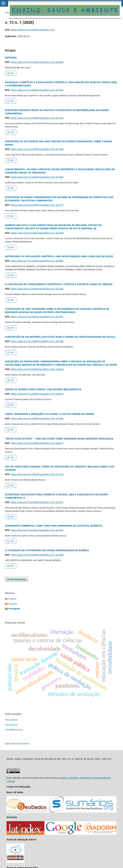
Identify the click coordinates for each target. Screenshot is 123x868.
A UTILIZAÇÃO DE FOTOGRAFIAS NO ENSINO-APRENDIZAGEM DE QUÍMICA (47, 550)
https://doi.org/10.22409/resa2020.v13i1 (33, 30)
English (12, 599)
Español (13, 604)
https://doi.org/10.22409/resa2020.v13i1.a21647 (37, 317)
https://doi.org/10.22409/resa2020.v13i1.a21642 (37, 289)
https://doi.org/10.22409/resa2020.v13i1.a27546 (37, 149)
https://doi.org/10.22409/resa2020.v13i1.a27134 (37, 474)
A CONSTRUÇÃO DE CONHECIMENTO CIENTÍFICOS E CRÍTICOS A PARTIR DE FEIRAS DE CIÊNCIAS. (59, 284)
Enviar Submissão (16, 579)
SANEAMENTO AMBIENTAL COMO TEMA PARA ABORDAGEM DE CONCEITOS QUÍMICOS (54, 526)
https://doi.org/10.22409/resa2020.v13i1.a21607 (37, 177)
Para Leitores (11, 720)
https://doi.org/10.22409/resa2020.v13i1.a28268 (37, 369)
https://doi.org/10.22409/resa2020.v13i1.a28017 (37, 443)
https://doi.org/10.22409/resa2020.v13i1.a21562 (37, 90)
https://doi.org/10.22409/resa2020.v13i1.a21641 (37, 530)
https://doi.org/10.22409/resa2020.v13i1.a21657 (37, 502)
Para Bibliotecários (14, 730)
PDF (12, 73)
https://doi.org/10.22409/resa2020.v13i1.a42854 (37, 62)
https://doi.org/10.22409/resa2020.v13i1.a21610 (37, 118)
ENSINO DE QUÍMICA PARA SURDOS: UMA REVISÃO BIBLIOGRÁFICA (43, 389)
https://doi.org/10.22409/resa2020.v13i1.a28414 (37, 394)
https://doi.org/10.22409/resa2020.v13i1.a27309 (37, 341)
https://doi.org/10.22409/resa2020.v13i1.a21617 (37, 205)
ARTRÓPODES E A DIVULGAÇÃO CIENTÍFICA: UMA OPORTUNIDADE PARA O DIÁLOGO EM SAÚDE (59, 256)
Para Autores (11, 725)
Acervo (18, 12)
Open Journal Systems (17, 743)
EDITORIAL (11, 58)
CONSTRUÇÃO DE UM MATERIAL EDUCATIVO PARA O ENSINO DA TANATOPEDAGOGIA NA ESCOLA (60, 337)
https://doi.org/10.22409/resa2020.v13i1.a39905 (37, 261)
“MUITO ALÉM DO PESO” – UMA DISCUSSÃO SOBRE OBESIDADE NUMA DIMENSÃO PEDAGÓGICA (59, 439)
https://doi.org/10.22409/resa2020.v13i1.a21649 (37, 233)
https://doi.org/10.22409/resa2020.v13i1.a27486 (37, 418)
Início (8, 12)
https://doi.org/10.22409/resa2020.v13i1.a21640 (37, 555)
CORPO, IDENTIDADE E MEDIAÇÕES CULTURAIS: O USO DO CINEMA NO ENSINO (50, 414)
